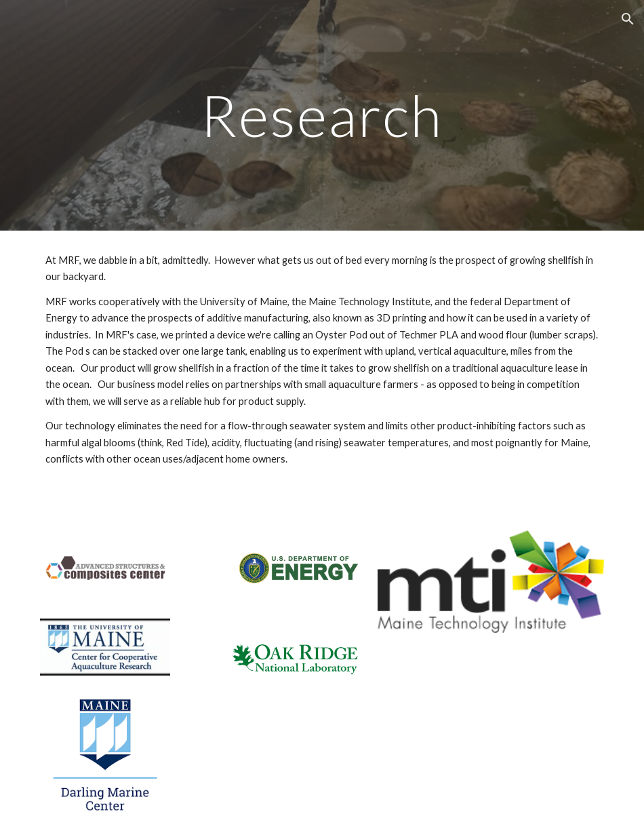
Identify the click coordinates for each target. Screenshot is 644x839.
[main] (322, 115)
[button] (628, 19)
